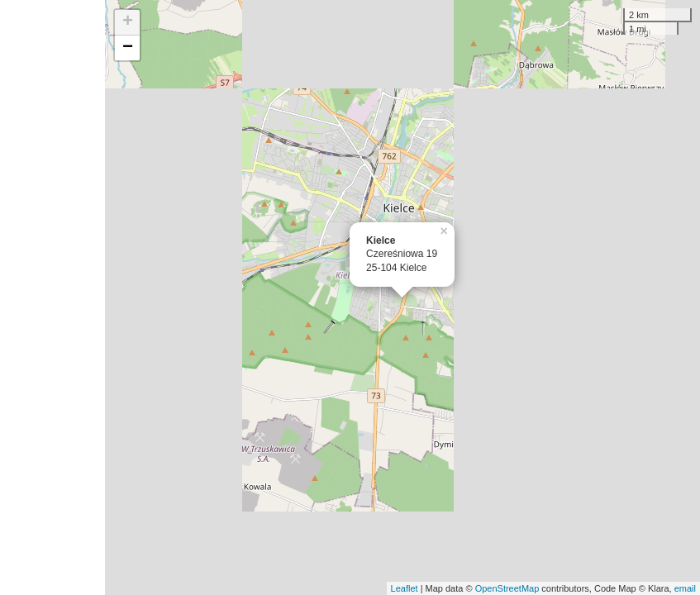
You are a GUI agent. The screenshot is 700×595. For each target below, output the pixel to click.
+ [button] (128, 22)
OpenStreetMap (507, 588)
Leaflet (405, 588)
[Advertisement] (52, 297)
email (685, 588)
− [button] (128, 48)
